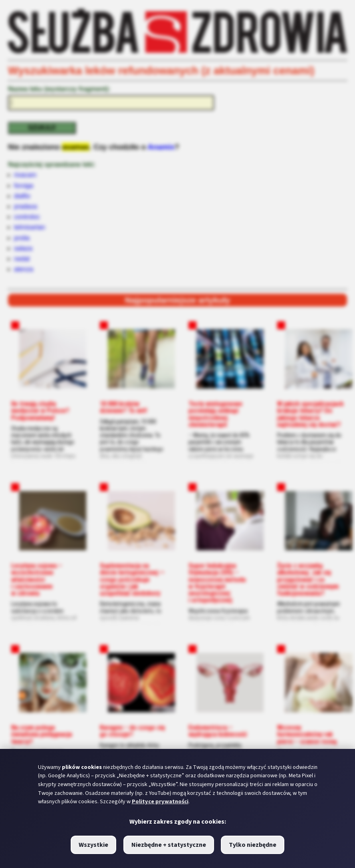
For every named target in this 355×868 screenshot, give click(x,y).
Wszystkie (93, 845)
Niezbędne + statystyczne (169, 845)
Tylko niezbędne (253, 845)
